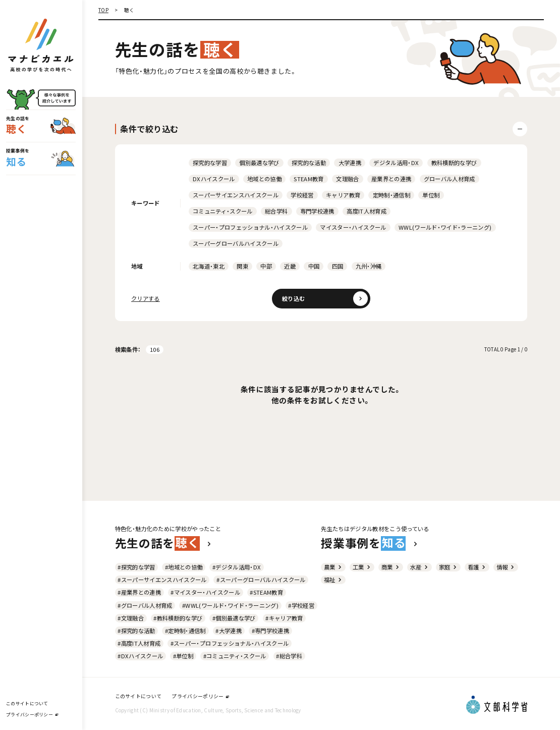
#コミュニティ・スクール (235, 656)
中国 (314, 266)
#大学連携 (229, 631)
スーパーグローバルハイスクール (236, 243)
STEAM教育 (309, 179)
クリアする (146, 299)
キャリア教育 (343, 195)
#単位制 (183, 656)
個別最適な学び (259, 163)
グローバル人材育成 (450, 179)
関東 (242, 266)
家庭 (448, 567)
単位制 (431, 195)
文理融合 (347, 179)
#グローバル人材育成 (145, 605)
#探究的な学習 (136, 567)
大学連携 (350, 163)
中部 (266, 266)
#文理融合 (131, 618)
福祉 (333, 580)
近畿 (290, 266)
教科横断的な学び (454, 163)
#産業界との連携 (139, 592)
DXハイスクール (214, 179)
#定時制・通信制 (185, 631)
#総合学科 (289, 656)
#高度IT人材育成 (139, 643)
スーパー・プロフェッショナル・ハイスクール (250, 227)
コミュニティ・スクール (223, 211)
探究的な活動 (309, 163)
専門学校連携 (317, 211)
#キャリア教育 (284, 618)
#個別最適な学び (234, 618)
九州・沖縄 (369, 266)
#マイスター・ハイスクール (205, 592)
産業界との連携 (391, 179)
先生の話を (164, 543)
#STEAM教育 (266, 592)
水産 (419, 567)
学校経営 (302, 195)
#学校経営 (301, 605)
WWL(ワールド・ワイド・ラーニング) (445, 227)
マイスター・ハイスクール (353, 227)
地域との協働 (264, 179)
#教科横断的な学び (178, 618)
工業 (362, 567)
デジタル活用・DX (396, 163)
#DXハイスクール (140, 656)
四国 (338, 266)
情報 (506, 567)
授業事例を (370, 543)
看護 (477, 567)
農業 (333, 567)
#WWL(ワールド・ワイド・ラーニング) (230, 605)
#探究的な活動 (136, 631)
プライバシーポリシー (32, 715)
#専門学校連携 (270, 631)
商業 (391, 567)
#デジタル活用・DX (237, 567)
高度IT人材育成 (367, 211)
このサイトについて (27, 703)
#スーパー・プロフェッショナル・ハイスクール (230, 643)
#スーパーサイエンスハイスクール (162, 580)
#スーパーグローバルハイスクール (261, 580)
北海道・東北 (209, 266)
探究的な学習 (210, 163)
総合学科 (276, 211)
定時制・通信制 (391, 195)
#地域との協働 (184, 567)
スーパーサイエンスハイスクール (236, 195)
